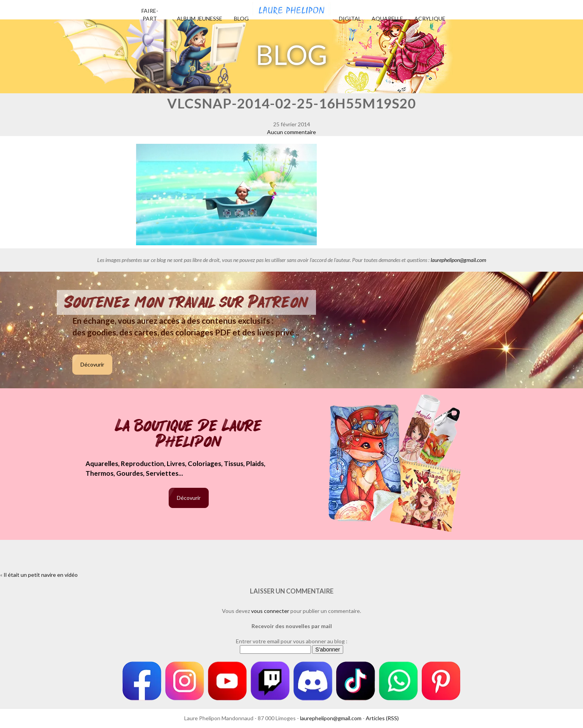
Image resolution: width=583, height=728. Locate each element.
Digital (350, 18)
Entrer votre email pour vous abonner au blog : (292, 641)
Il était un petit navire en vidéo (41, 575)
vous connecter (270, 611)
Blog (241, 18)
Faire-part (150, 15)
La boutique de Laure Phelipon (189, 434)
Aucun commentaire (291, 132)
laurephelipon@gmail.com (458, 260)
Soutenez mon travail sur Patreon (186, 302)
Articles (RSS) (382, 718)
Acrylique (430, 18)
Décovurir (92, 364)
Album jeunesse (200, 18)
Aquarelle (387, 18)
